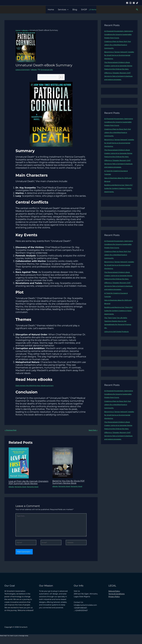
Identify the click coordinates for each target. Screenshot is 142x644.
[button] (67, 10)
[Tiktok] (137, 3)
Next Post (93, 430)
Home (51, 10)
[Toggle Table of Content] (60, 77)
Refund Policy (114, 596)
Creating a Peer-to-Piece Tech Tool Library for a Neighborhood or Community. (119, 45)
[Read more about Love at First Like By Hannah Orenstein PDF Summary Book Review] (19, 463)
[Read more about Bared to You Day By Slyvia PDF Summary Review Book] (63, 463)
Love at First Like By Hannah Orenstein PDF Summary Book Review (26, 484)
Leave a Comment (23, 69)
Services (63, 10)
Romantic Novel (21, 489)
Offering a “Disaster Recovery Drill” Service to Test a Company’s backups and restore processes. (119, 79)
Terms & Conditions (117, 598)
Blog (75, 10)
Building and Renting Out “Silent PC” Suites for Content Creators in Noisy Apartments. (118, 195)
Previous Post (11, 430)
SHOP (84, 10)
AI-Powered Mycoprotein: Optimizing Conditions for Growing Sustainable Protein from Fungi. (119, 34)
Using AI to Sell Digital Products (117, 341)
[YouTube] (130, 3)
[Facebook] (127, 3)
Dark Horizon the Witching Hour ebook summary (36, 385)
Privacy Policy (114, 601)
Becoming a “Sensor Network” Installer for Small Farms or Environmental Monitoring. (117, 55)
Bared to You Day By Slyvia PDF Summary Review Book (70, 482)
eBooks (35, 69)
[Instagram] (134, 3)
